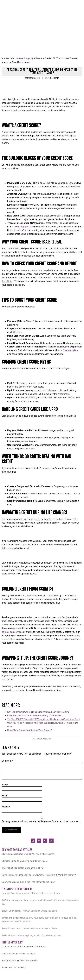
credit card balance (45, 390)
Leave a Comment (52, 78)
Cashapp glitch (70, 350)
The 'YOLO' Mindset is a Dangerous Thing (23, 868)
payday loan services (12, 632)
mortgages (23, 227)
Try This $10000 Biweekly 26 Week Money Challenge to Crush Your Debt (43, 719)
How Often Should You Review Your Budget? (29, 730)
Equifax (57, 278)
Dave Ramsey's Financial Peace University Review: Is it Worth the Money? (39, 875)
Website (6, 807)
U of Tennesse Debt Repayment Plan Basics (24, 947)
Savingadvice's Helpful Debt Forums (20, 961)
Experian (67, 278)
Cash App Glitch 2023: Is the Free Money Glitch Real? (34, 716)
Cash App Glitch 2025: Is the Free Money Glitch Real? (29, 882)
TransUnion (7, 281)
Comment (7, 761)
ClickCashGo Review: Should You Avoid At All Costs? (28, 854)
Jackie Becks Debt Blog (13, 968)
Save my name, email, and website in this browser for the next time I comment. (41, 821)
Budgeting (47, 739)
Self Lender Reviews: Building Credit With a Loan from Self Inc (38, 712)
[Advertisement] (42, 34)
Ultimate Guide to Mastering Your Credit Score (25, 861)
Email (4, 796)
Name (5, 785)
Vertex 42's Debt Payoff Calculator (19, 954)
